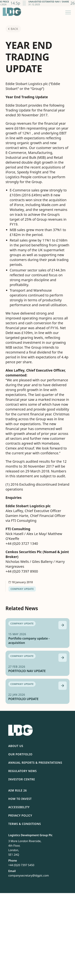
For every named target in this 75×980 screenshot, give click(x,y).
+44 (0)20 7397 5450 (21, 865)
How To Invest (20, 799)
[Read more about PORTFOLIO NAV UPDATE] (63, 658)
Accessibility (19, 807)
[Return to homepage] (12, 12)
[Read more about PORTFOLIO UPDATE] (63, 686)
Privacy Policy (20, 816)
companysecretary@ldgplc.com (29, 875)
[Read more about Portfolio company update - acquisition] (63, 625)
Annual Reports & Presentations (35, 763)
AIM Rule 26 (18, 790)
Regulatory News (22, 771)
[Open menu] (68, 12)
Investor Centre (22, 779)
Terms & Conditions (25, 824)
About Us (16, 746)
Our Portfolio (20, 754)
